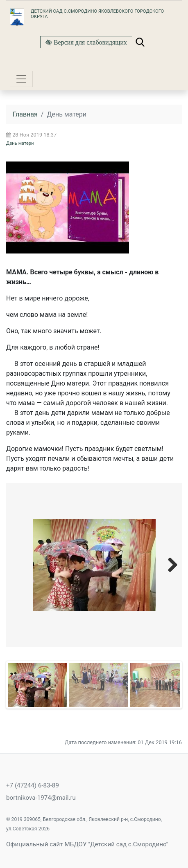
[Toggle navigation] (21, 79)
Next (170, 564)
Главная (25, 114)
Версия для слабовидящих (89, 42)
